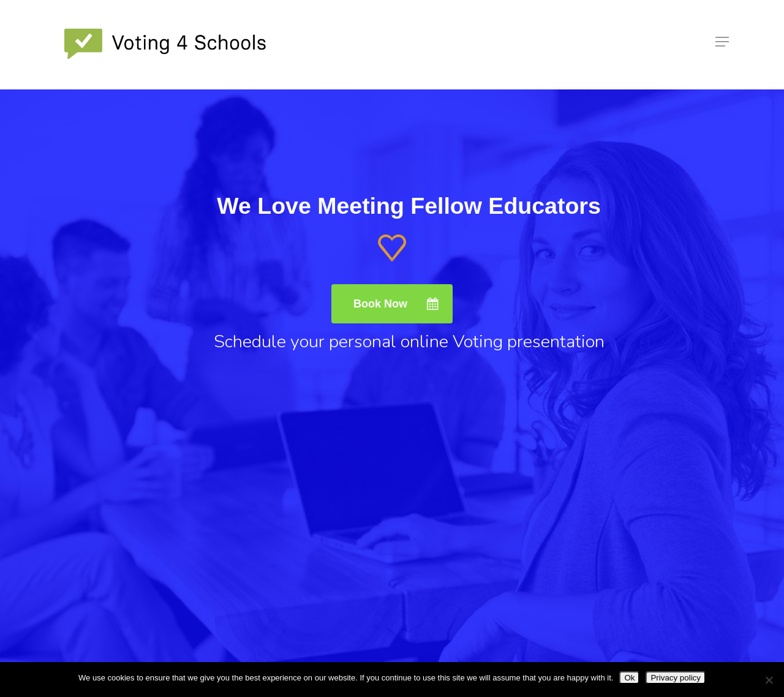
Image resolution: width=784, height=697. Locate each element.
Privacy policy (675, 678)
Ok (629, 678)
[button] (722, 45)
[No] (769, 680)
